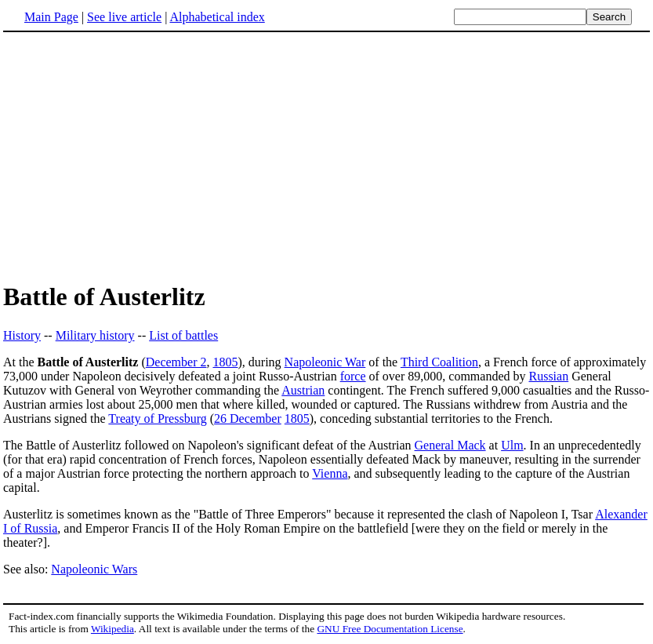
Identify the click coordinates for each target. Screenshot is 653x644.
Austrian (303, 390)
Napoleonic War (325, 362)
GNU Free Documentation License (390, 629)
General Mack (450, 445)
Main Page (51, 17)
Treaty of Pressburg (157, 418)
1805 (225, 362)
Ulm (512, 445)
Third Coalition (439, 362)
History (22, 335)
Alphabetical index (217, 17)
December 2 (176, 362)
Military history (95, 335)
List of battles (183, 335)
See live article (124, 17)
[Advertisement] (135, 156)
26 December (248, 418)
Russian (548, 376)
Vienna (330, 473)
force (353, 376)
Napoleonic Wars (94, 569)
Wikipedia (112, 629)
